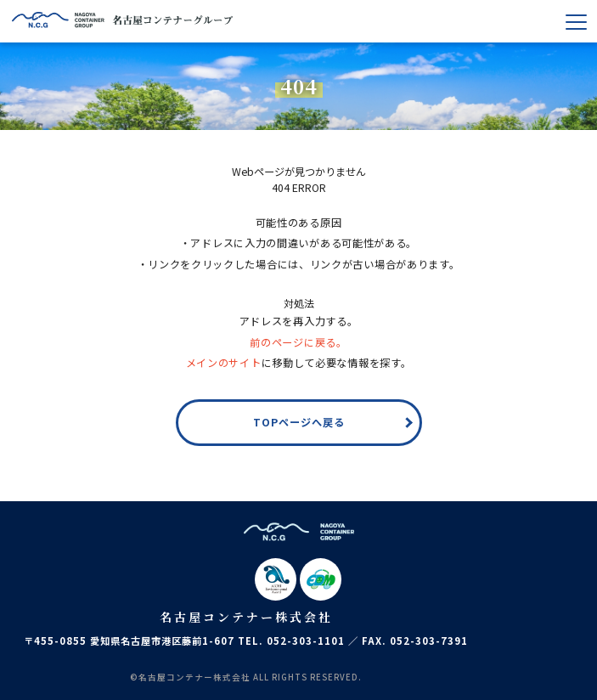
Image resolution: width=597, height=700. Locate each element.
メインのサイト (224, 363)
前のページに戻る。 (298, 342)
